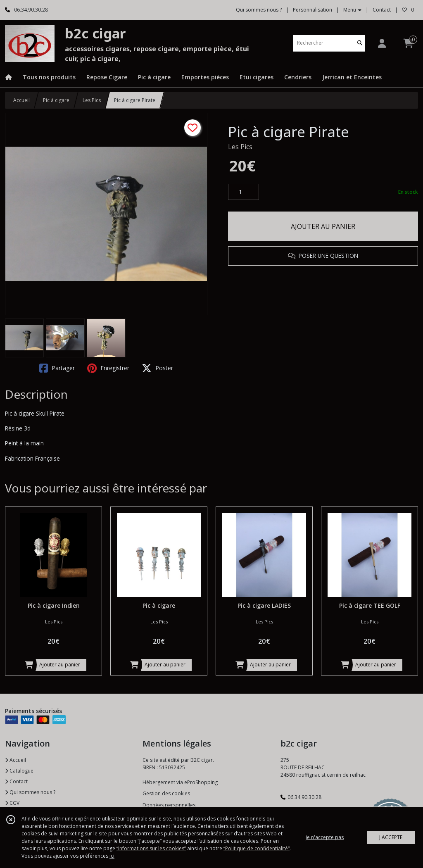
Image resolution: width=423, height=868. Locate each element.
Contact (382, 10)
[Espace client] (382, 43)
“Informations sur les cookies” (151, 848)
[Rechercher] (360, 43)
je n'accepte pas (325, 837)
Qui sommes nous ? (30, 792)
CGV (12, 803)
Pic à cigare (56, 100)
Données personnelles (169, 805)
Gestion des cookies (166, 793)
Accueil (21, 100)
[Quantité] (244, 192)
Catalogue (19, 771)
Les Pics (92, 100)
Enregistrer (108, 368)
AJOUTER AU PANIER (323, 226)
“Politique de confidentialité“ (257, 848)
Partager (57, 368)
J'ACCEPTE (391, 837)
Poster (157, 368)
